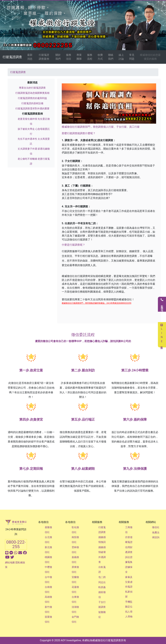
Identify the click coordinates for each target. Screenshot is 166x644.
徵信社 (156, 527)
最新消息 (30, 57)
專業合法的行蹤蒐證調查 (32, 88)
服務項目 (69, 57)
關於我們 (58, 57)
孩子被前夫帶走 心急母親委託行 (34, 131)
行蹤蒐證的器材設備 (32, 103)
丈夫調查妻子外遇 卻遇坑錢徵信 (34, 151)
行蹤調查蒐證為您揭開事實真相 (32, 93)
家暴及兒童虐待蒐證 (129, 582)
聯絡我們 (111, 57)
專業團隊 (79, 57)
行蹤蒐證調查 (12, 57)
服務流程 (90, 57)
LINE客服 (162, 335)
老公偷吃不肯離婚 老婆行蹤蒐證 (34, 161)
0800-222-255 (16, 544)
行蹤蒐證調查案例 (44, 57)
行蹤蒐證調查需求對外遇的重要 (32, 109)
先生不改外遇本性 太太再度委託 (34, 141)
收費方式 (100, 57)
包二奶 (102, 577)
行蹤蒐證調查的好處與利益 (32, 98)
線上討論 (121, 57)
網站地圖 (10, 563)
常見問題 (132, 57)
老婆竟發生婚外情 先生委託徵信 (34, 121)
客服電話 (162, 304)
